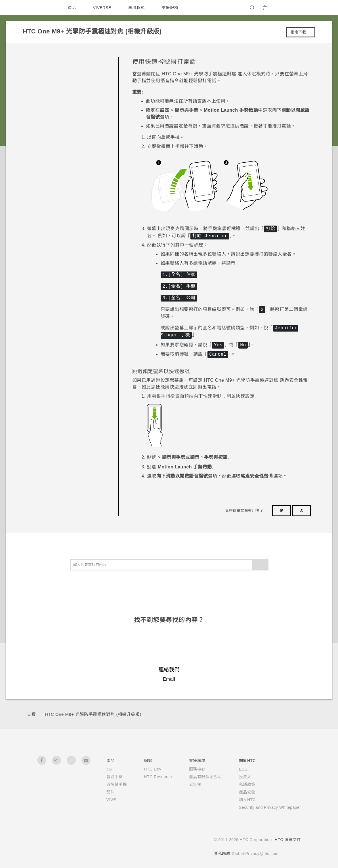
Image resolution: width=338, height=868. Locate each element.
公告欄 (188, 784)
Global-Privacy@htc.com (253, 854)
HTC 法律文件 (288, 840)
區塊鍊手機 (107, 784)
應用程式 (138, 8)
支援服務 (171, 8)
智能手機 (105, 777)
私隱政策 (240, 784)
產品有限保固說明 (198, 777)
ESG (236, 769)
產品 (72, 8)
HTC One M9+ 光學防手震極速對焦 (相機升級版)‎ (94, 714)
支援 (31, 714)
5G (100, 769)
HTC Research (150, 777)
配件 (101, 792)
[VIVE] (293, 8)
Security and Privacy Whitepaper (266, 807)
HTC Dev (144, 769)
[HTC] (44, 8)
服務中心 (190, 769)
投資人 (238, 777)
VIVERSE (103, 8)
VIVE (102, 800)
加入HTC (240, 800)
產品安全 (240, 792)
